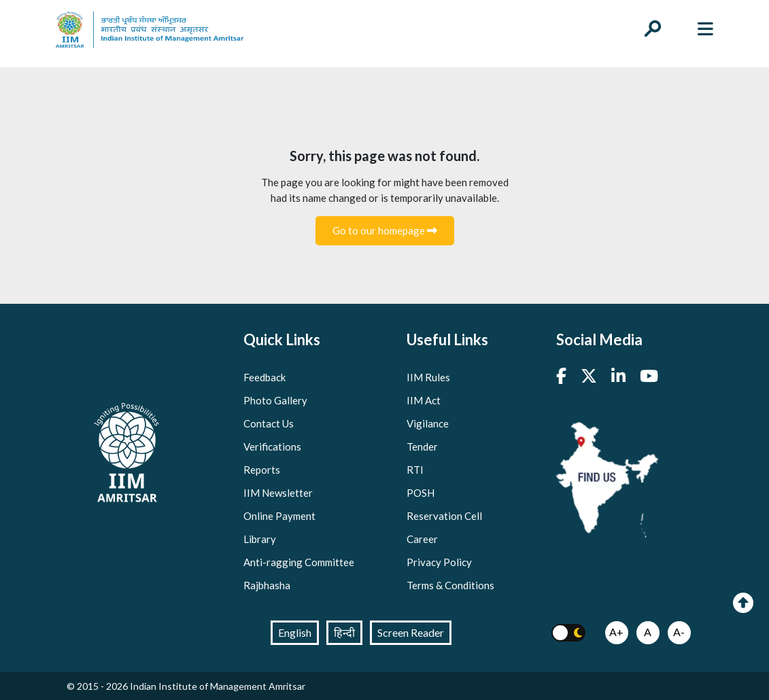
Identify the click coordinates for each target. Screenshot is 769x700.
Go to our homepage (385, 230)
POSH (421, 493)
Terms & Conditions (450, 585)
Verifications (272, 447)
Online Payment (279, 516)
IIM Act (424, 400)
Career (422, 539)
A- (679, 632)
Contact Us (269, 423)
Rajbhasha (267, 585)
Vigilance (428, 423)
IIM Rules (428, 377)
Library (260, 539)
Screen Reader (411, 632)
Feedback (264, 377)
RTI (415, 470)
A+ (616, 632)
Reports (262, 470)
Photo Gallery (275, 400)
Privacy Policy (439, 562)
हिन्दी (344, 632)
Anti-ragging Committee (299, 562)
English (295, 632)
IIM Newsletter (278, 493)
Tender (422, 447)
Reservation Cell (444, 516)
